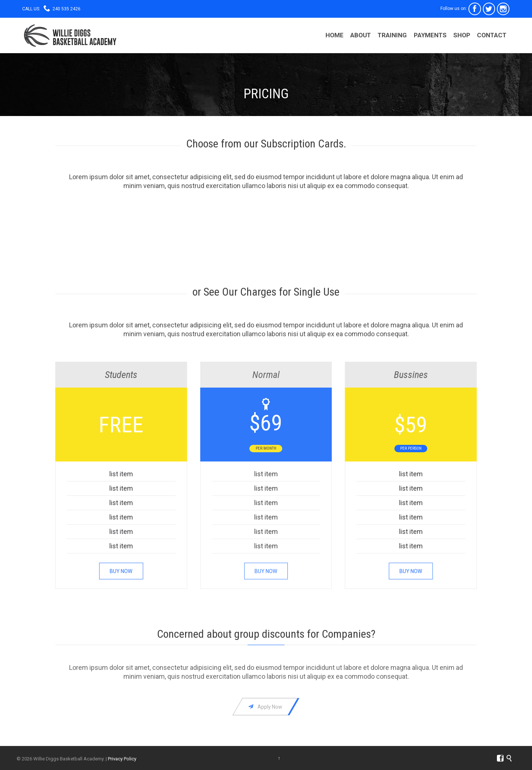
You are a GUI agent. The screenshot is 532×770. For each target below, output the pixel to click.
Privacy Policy (122, 759)
